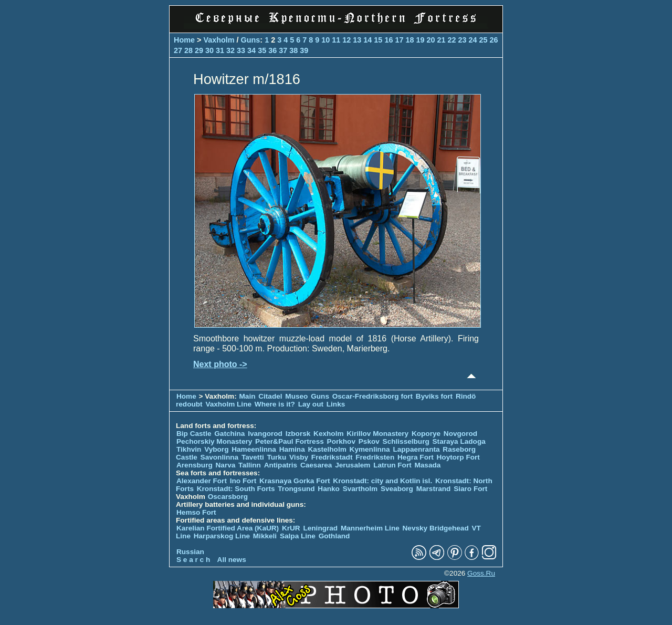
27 (178, 50)
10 (325, 40)
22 (451, 40)
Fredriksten (375, 457)
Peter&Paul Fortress (290, 441)
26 (494, 40)
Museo (296, 396)
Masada (427, 465)
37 (283, 50)
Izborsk (298, 434)
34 (251, 50)
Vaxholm (219, 40)
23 (462, 40)
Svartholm (360, 489)
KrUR (291, 528)
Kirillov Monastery (377, 434)
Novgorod (460, 434)
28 (188, 50)
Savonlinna (220, 457)
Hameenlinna (254, 449)
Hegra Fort (416, 457)
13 (357, 40)
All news (232, 560)
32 (230, 50)
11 (336, 40)
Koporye (426, 434)
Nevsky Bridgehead (436, 528)
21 (441, 40)
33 (241, 50)
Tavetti (253, 457)
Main (248, 396)
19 (420, 40)
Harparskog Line (222, 536)
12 (346, 40)
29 (199, 50)
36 (272, 50)
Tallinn (250, 465)
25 (484, 40)
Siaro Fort (470, 489)
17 (399, 40)
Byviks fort (434, 396)
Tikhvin (189, 449)
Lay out (311, 404)
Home (184, 40)
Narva (226, 465)
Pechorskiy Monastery (214, 441)
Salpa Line (298, 536)
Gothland (334, 536)
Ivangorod (265, 434)
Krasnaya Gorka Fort (295, 481)
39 (304, 50)
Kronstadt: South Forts (236, 489)
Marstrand (434, 489)
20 (430, 40)
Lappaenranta (416, 449)
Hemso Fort (196, 512)
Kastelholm (327, 449)
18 (409, 40)
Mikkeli (265, 536)
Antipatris (281, 465)
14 (367, 40)
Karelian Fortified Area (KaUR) (228, 528)
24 (473, 40)
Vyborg (216, 449)
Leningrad (320, 528)
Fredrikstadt (332, 457)
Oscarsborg (228, 497)
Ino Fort (243, 481)
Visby (299, 457)
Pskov (369, 441)
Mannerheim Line (370, 528)
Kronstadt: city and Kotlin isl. (382, 481)
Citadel (270, 396)
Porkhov (341, 441)
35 (262, 50)
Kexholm (328, 434)
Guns (251, 40)
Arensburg (195, 465)
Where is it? (275, 404)
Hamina (292, 449)
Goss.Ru (481, 573)
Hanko (329, 489)
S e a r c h (193, 560)
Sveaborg (397, 489)
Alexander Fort (202, 481)
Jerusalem (353, 465)
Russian (190, 552)
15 (378, 40)
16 (388, 40)
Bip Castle (194, 434)
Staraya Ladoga (459, 441)
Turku (276, 457)
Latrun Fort (392, 465)
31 (220, 50)
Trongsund (296, 489)
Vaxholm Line (228, 404)
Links (336, 404)
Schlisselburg (406, 441)
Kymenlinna (370, 449)
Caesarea (316, 465)
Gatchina (229, 434)
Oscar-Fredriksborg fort (372, 396)
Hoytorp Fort (458, 457)
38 (293, 50)
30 (209, 50)
